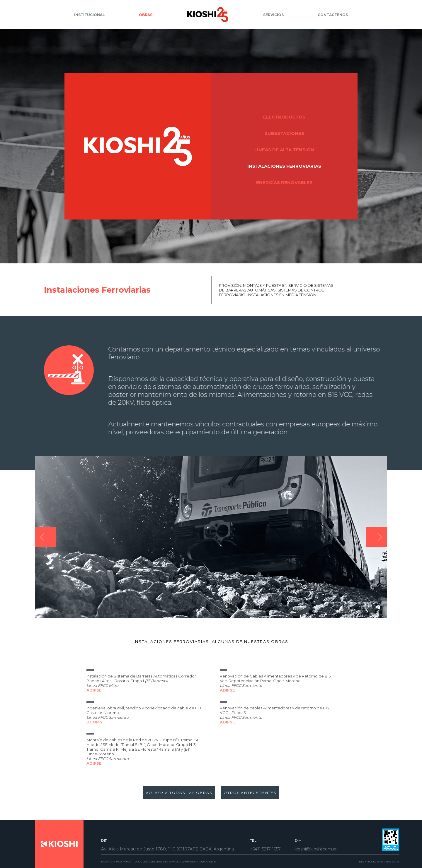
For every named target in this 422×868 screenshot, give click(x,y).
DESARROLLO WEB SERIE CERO (379, 862)
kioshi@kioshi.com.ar (316, 849)
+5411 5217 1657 (265, 849)
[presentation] (45, 546)
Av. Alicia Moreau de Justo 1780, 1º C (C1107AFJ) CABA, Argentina (167, 849)
